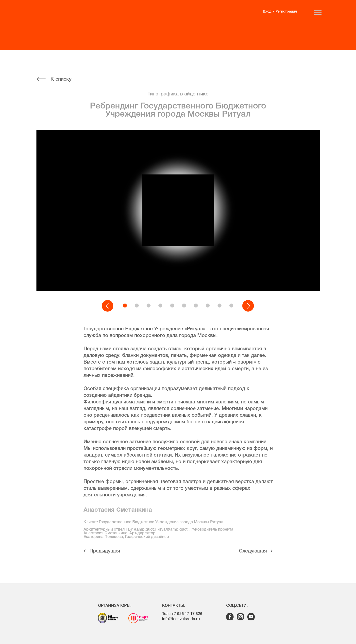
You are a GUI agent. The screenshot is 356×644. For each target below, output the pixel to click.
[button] (108, 306)
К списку (61, 79)
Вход (267, 12)
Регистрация (286, 12)
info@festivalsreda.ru (181, 619)
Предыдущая (105, 551)
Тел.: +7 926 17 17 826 (182, 614)
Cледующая (253, 551)
